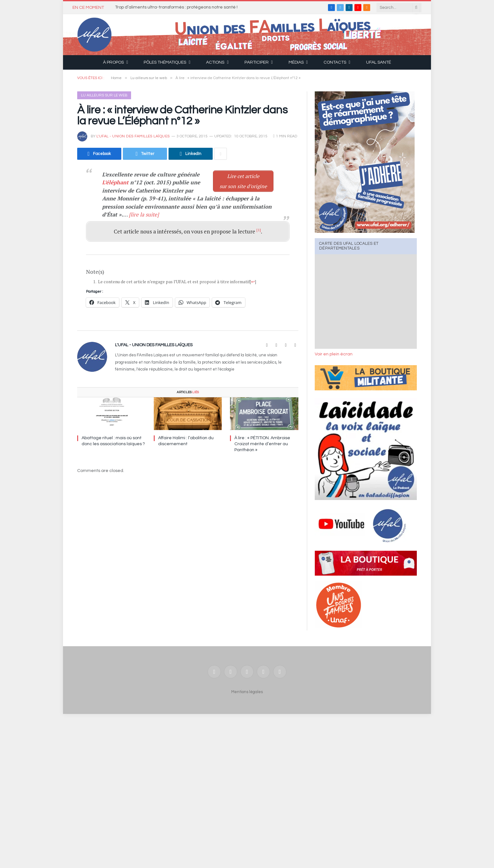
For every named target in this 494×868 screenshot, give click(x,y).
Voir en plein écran (334, 354)
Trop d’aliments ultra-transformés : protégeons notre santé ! (176, 7)
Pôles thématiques (165, 62)
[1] (259, 230)
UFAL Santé (379, 62)
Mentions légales (247, 692)
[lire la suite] (144, 214)
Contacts (335, 62)
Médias (296, 62)
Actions (215, 62)
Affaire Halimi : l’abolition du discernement (186, 441)
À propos (113, 62)
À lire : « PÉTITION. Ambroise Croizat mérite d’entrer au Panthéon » (262, 444)
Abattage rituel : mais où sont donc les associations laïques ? (113, 441)
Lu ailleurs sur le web (104, 95)
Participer (257, 62)
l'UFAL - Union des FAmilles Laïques (133, 136)
